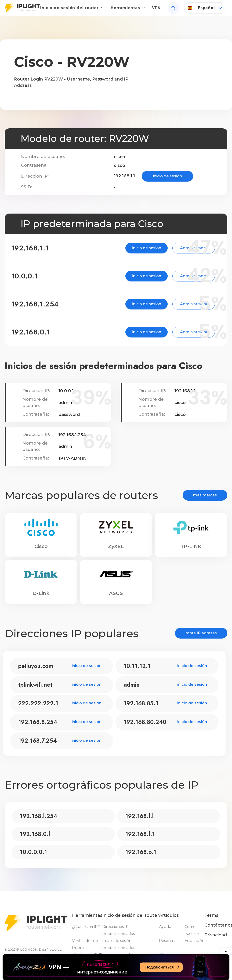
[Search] (174, 9)
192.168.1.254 (46, 304)
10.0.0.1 (36, 276)
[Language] (206, 9)
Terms (211, 915)
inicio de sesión (167, 176)
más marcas (205, 495)
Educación (194, 941)
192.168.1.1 (41, 248)
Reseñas (167, 941)
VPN (156, 6)
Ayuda (165, 927)
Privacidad (216, 935)
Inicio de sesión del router (75, 6)
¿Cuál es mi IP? (86, 927)
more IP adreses (201, 633)
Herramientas (129, 6)
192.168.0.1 (42, 332)
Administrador (165, 248)
